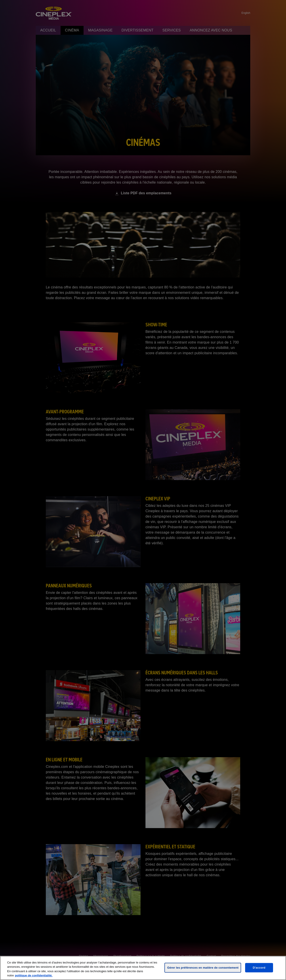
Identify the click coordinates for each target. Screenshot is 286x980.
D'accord (259, 968)
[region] (143, 968)
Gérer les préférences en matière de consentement (203, 968)
